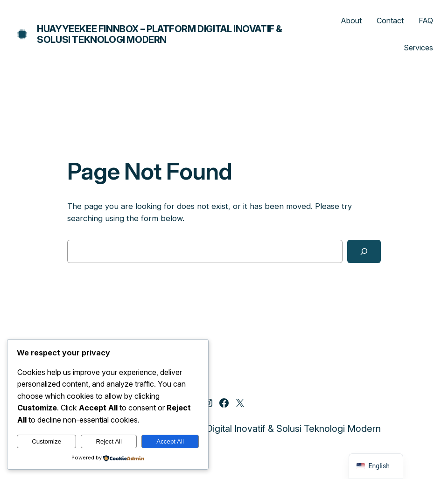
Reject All (109, 441)
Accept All (170, 441)
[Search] (364, 251)
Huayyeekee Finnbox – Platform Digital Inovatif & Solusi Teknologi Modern (160, 34)
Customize (46, 441)
